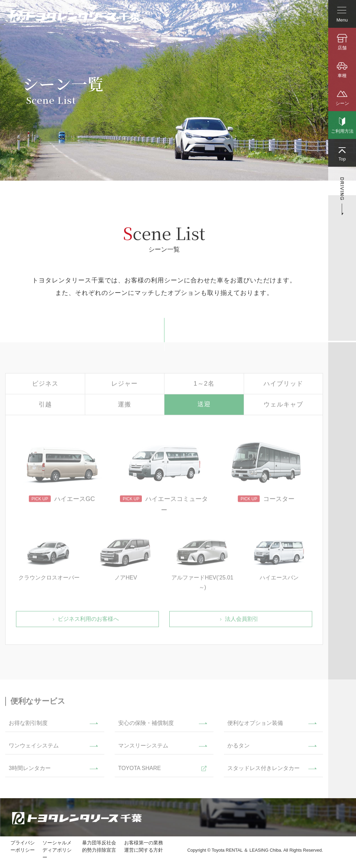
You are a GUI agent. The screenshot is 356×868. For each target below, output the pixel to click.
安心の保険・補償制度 (146, 725)
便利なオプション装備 (255, 725)
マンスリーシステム (143, 748)
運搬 (124, 406)
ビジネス (45, 386)
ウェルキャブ (283, 406)
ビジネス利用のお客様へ (88, 621)
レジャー (124, 386)
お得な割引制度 (28, 725)
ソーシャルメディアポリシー (57, 850)
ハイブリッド (283, 386)
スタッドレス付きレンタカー (264, 770)
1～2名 (204, 386)
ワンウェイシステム (34, 748)
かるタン (238, 748)
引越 (45, 406)
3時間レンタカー (30, 770)
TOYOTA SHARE (140, 770)
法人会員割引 (242, 621)
